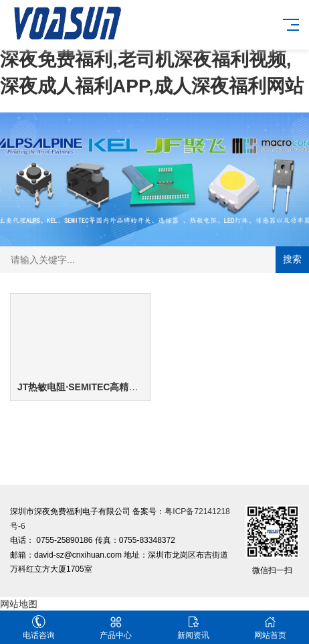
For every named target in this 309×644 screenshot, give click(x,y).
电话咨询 (39, 628)
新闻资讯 (193, 628)
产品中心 (116, 628)
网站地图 (19, 604)
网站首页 (271, 628)
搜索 (292, 259)
